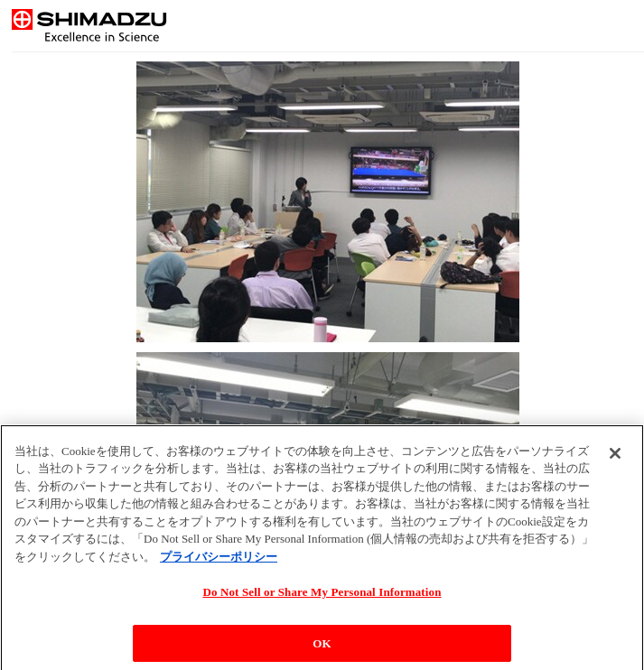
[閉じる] (615, 458)
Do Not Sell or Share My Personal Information (322, 597)
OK (322, 648)
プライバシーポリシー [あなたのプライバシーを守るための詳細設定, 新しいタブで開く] (219, 561)
